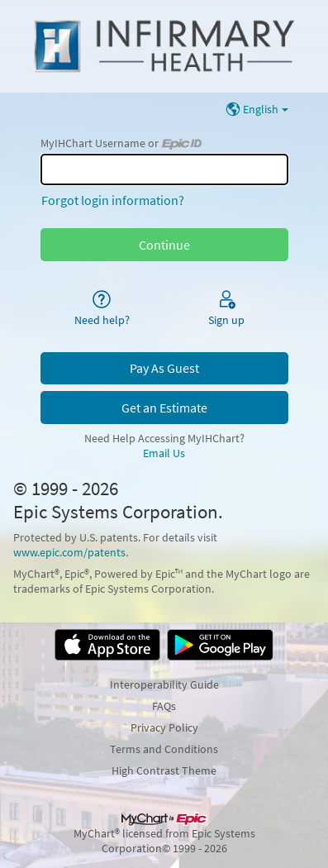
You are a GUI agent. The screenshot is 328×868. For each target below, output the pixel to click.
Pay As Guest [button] (164, 368)
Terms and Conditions (164, 749)
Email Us (164, 453)
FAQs (164, 706)
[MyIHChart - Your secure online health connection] (164, 46)
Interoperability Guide (164, 684)
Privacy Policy (164, 727)
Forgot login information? (113, 200)
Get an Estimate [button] (164, 408)
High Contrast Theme (164, 770)
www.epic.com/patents (69, 552)
